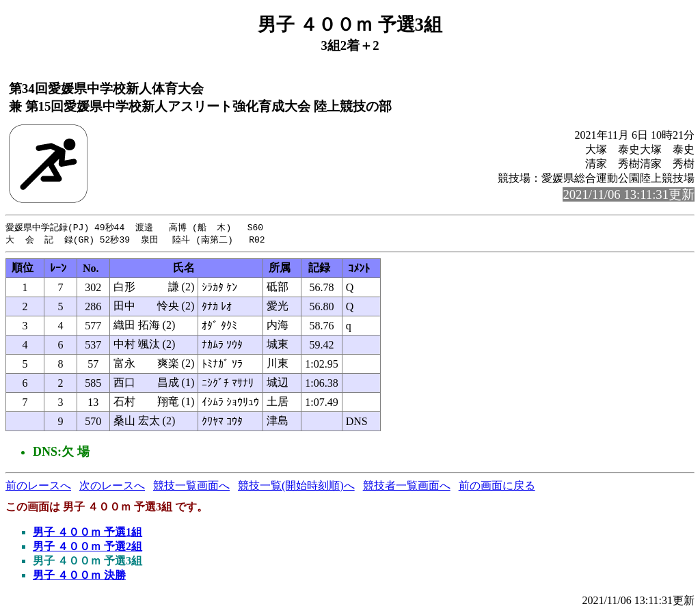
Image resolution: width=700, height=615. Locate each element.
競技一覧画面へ (191, 487)
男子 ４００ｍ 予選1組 (87, 533)
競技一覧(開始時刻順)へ (296, 487)
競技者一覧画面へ (407, 487)
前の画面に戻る (497, 487)
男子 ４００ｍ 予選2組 (87, 548)
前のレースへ (38, 487)
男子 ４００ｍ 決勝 (79, 576)
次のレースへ (112, 487)
